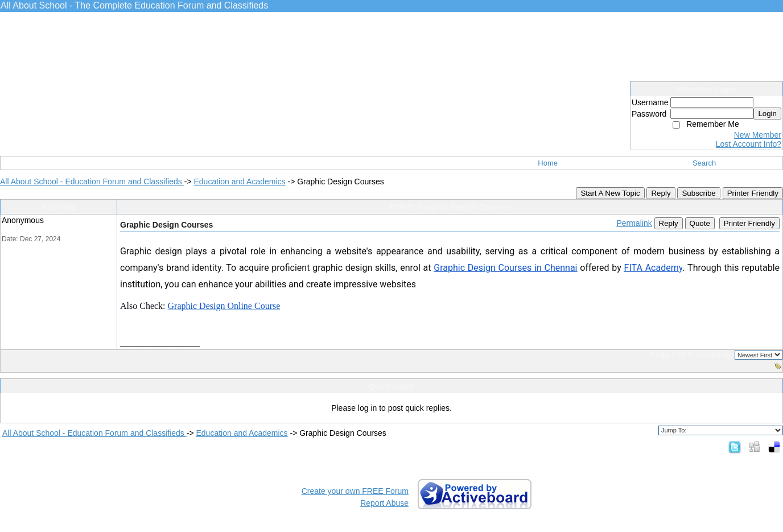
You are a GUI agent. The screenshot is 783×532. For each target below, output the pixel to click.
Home (548, 163)
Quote (700, 223)
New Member (758, 135)
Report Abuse (384, 503)
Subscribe (698, 193)
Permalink (634, 223)
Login (767, 114)
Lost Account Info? (749, 144)
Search (704, 163)
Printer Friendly (753, 193)
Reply (661, 193)
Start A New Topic (610, 193)
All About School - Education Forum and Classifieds (92, 182)
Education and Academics (239, 182)
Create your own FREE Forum (355, 491)
